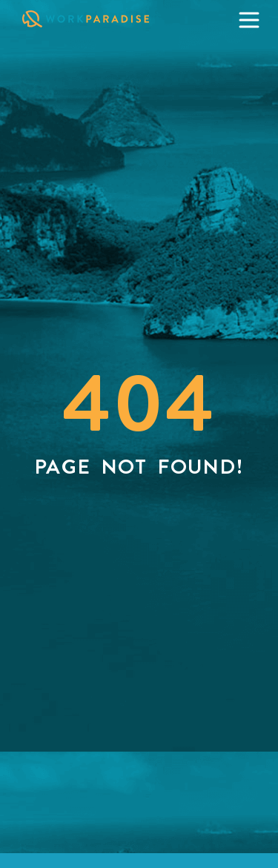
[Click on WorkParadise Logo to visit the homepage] (100, 19)
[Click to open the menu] (249, 20)
